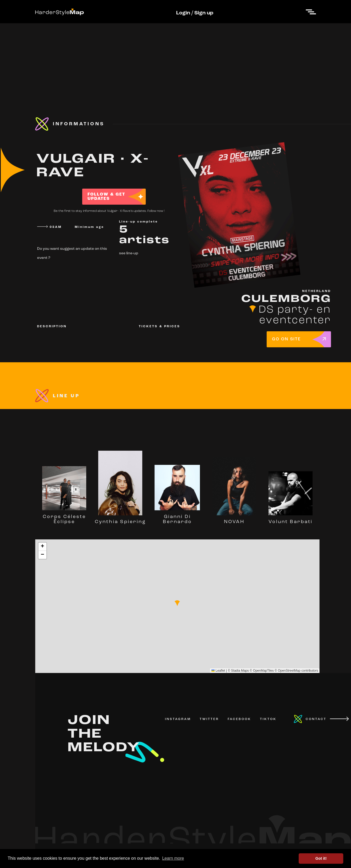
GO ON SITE (286, 339)
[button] (177, 603)
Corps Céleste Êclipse (64, 517)
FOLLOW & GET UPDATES (106, 197)
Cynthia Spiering (120, 519)
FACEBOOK (239, 719)
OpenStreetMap (289, 671)
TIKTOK (268, 719)
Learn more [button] (173, 858)
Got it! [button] (321, 858)
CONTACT (316, 719)
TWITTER (209, 719)
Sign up (204, 13)
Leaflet (218, 671)
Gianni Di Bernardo (177, 517)
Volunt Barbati (291, 519)
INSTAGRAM (178, 719)
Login (183, 13)
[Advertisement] (176, 61)
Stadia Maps (240, 671)
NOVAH (234, 519)
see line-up (129, 253)
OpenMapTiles (263, 671)
